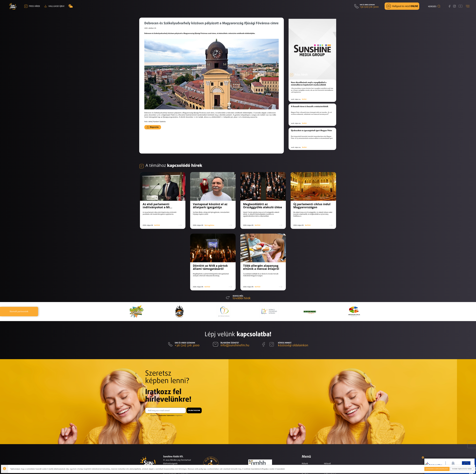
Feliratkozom (194, 413)
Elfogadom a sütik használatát (437, 469)
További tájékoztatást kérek (462, 469)
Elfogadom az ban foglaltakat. (167, 418)
